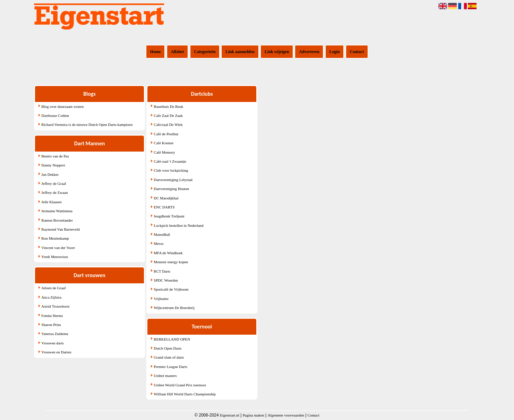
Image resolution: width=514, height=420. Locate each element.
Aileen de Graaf (53, 288)
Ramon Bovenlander (57, 220)
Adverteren (309, 52)
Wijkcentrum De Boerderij (174, 308)
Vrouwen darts (52, 343)
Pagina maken (254, 415)
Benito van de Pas (55, 156)
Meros (159, 243)
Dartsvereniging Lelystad (173, 180)
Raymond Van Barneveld (60, 229)
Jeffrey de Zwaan (54, 192)
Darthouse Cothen (55, 115)
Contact (357, 52)
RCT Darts (162, 271)
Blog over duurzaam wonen (62, 106)
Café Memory (164, 152)
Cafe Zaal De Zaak (168, 115)
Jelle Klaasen (51, 202)
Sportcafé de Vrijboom (171, 289)
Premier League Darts (170, 367)
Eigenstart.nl (230, 415)
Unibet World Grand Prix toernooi (180, 385)
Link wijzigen (277, 52)
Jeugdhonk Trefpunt (169, 216)
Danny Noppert (53, 165)
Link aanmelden (240, 52)
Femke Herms (52, 316)
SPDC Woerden (166, 280)
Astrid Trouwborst (55, 306)
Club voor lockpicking (171, 170)
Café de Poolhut (166, 134)
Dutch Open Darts (168, 348)
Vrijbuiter (161, 299)
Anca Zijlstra (51, 297)
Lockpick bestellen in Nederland (178, 225)
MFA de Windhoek (168, 253)
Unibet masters (165, 376)
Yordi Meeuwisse (55, 257)
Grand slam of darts (169, 357)
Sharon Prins (51, 325)
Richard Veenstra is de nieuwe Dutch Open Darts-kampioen (87, 125)
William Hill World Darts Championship (185, 394)
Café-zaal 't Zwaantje (170, 161)
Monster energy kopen (171, 262)
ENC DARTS (164, 207)
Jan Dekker (50, 174)
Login (335, 52)
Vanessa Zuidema (55, 334)
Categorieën (205, 52)
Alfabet (177, 52)
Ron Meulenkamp (55, 238)
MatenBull (162, 234)
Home (156, 52)
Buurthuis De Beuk (168, 106)
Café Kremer (164, 143)
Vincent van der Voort (58, 248)
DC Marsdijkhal (166, 198)
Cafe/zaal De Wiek (168, 125)
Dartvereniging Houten (171, 189)
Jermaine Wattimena (57, 211)
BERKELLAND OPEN (172, 339)
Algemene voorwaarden (286, 415)
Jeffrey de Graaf (54, 183)
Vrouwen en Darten (56, 352)
